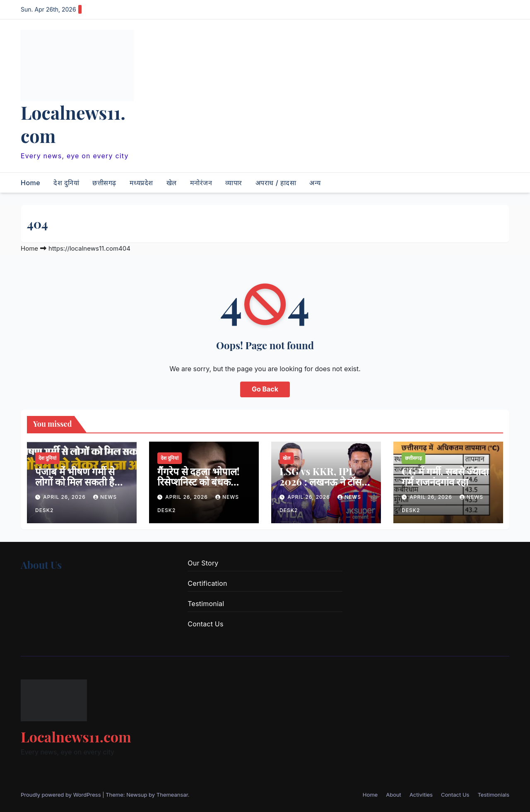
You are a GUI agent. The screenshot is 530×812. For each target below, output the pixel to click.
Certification (207, 583)
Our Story (203, 563)
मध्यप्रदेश (141, 183)
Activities (421, 795)
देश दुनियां (66, 183)
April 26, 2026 (65, 497)
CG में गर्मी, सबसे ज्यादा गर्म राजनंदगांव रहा (445, 476)
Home (30, 183)
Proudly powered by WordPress (61, 795)
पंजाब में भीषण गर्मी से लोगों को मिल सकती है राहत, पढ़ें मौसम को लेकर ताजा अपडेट (80, 487)
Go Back (265, 389)
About (394, 795)
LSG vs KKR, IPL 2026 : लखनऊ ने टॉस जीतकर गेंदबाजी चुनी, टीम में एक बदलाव (320, 487)
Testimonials (493, 795)
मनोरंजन (201, 183)
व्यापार (234, 183)
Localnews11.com (73, 124)
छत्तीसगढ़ (104, 183)
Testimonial (206, 604)
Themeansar (172, 795)
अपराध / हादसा (276, 183)
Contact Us (205, 624)
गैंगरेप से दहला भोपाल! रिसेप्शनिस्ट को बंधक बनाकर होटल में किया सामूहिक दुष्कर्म (199, 487)
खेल (172, 183)
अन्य (315, 183)
